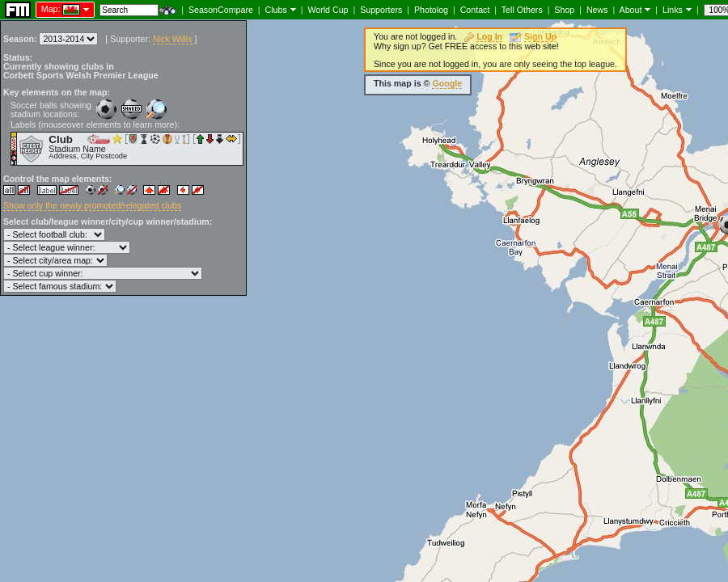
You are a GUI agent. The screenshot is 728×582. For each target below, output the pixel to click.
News (597, 10)
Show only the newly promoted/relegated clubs (92, 205)
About (631, 10)
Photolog (431, 10)
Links (673, 10)
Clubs (276, 10)
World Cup (328, 10)
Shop (564, 10)
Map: (51, 9)
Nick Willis (173, 39)
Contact (475, 10)
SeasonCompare (221, 10)
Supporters (381, 10)
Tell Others (522, 10)
